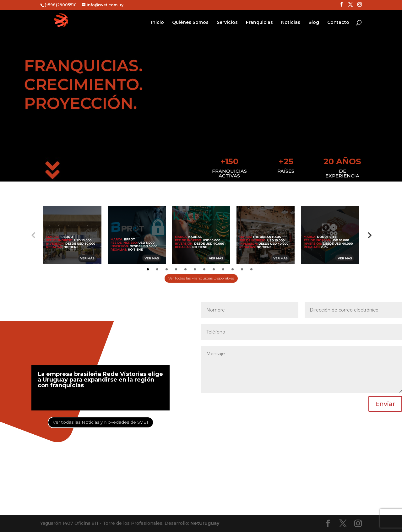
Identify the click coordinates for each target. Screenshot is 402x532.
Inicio (158, 23)
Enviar (385, 404)
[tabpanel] (72, 235)
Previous (33, 235)
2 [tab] (157, 269)
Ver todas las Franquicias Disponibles (201, 278)
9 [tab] (223, 269)
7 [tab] (204, 269)
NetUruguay (205, 523)
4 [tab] (176, 269)
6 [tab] (195, 269)
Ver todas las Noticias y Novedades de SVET (101, 422)
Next (369, 235)
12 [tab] (251, 269)
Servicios (227, 23)
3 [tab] (167, 269)
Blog (314, 23)
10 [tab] (233, 269)
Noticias (291, 23)
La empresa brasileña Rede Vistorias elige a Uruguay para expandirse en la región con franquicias (100, 380)
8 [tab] (214, 269)
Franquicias (259, 23)
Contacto (338, 23)
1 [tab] (148, 269)
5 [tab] (185, 269)
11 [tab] (242, 269)
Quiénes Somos (190, 23)
